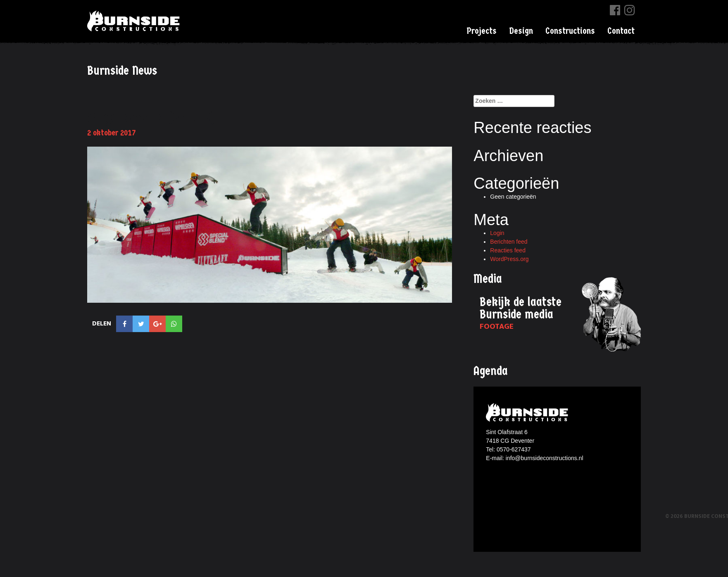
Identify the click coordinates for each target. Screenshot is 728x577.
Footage (497, 326)
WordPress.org (509, 259)
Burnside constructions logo (528, 412)
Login (497, 233)
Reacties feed (508, 250)
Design (521, 31)
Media (488, 279)
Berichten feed (509, 242)
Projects (482, 31)
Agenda (491, 371)
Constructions (570, 31)
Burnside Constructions (135, 21)
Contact (621, 31)
